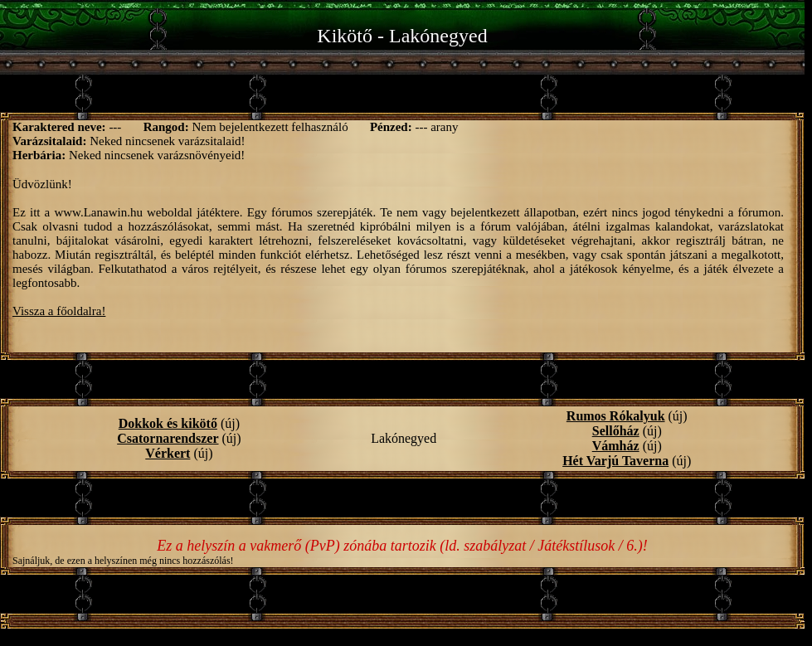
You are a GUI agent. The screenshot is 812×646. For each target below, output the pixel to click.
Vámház (616, 446)
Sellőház (616, 431)
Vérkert (168, 453)
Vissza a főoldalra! (59, 311)
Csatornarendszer (168, 438)
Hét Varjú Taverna (615, 461)
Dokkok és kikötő (168, 423)
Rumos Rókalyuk (616, 416)
